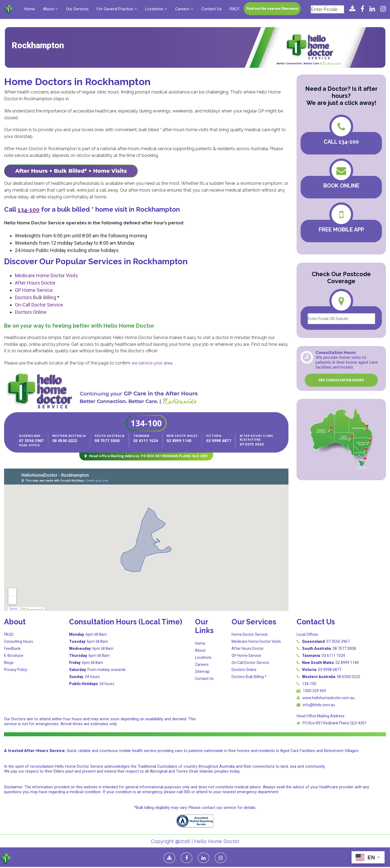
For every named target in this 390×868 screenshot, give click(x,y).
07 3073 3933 (246, 444)
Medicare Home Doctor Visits (46, 275)
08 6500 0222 (65, 440)
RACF (235, 9)
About (48, 9)
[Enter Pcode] (327, 9)
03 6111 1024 (146, 440)
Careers (182, 9)
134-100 (146, 423)
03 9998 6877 (216, 440)
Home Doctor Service (250, 634)
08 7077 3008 (107, 440)
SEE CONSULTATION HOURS (341, 380)
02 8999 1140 (176, 440)
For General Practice (115, 9)
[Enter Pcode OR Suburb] (341, 319)
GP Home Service (34, 290)
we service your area (152, 363)
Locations (154, 9)
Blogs (9, 662)
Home (30, 9)
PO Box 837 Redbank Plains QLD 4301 (335, 723)
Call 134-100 (341, 142)
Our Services (77, 9)
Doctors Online (31, 312)
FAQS (9, 634)
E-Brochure (14, 655)
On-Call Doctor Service (39, 305)
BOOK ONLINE (341, 186)
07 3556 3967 (35, 440)
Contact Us (212, 9)
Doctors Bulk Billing (35, 297)
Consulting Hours (19, 641)
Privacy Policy (16, 669)
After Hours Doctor (35, 283)
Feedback (12, 648)
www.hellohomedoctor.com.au (329, 698)
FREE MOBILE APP (341, 230)
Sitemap (202, 671)
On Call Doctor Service (250, 662)
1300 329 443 (314, 690)
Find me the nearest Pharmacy (272, 9)
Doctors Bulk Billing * (249, 676)
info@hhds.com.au (319, 705)
